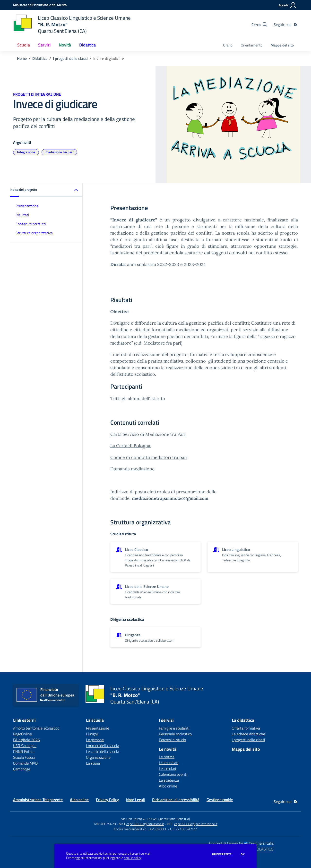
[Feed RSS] (296, 25)
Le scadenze (169, 780)
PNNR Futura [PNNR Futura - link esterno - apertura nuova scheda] (24, 751)
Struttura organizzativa (34, 233)
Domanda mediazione (132, 469)
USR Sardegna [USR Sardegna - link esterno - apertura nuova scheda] (25, 746)
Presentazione (27, 206)
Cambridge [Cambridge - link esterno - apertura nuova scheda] (22, 769)
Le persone (95, 740)
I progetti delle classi (70, 58)
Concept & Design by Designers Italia (241, 843)
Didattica (40, 58)
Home (22, 58)
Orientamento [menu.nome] (252, 45)
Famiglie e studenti (174, 728)
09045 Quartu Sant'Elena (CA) (169, 819)
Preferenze (222, 854)
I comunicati (169, 763)
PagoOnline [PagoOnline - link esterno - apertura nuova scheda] (22, 734)
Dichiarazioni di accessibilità (176, 800)
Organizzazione (98, 757)
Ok (243, 854)
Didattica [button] (87, 45)
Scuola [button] (24, 45)
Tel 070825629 (105, 824)
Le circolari (167, 768)
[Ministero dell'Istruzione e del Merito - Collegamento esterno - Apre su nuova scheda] (40, 5)
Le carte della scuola (103, 751)
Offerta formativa (246, 728)
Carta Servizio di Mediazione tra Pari (148, 434)
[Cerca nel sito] (259, 25)
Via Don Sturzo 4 (133, 819)
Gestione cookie (220, 800)
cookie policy (133, 858)
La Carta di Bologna (131, 446)
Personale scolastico (175, 734)
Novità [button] (65, 45)
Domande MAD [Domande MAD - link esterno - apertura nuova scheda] (25, 763)
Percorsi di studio (172, 740)
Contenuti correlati (31, 224)
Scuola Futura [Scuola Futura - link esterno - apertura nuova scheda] (24, 757)
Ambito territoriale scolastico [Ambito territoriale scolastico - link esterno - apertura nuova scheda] (36, 728)
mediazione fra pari (59, 152)
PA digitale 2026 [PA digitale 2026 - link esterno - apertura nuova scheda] (26, 740)
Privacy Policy (107, 800)
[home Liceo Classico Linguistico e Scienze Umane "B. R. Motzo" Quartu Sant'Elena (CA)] (72, 24)
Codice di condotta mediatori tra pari (149, 457)
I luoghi (92, 734)
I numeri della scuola (103, 746)
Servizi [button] (44, 45)
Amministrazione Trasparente (38, 800)
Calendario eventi (173, 774)
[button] (46, 190)
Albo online (168, 786)
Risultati (22, 215)
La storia (93, 763)
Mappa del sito (282, 45)
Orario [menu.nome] (228, 45)
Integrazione (26, 152)
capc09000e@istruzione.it (145, 824)
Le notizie (167, 757)
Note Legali (135, 800)
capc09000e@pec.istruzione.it (196, 824)
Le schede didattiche (248, 734)
